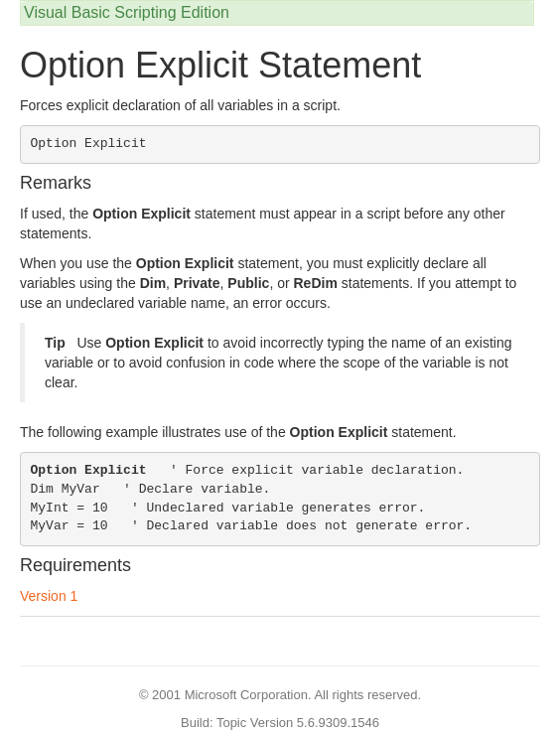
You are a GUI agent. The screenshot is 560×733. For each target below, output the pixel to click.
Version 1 (49, 596)
